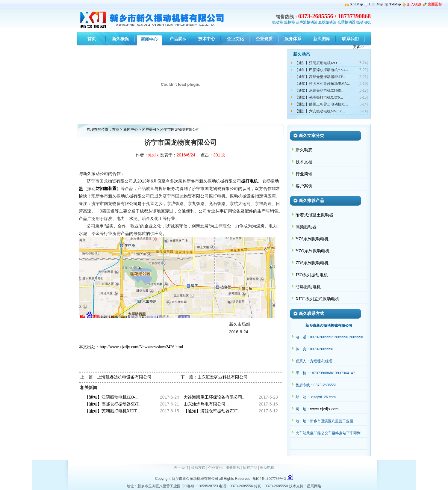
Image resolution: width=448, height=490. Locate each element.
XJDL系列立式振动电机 (317, 299)
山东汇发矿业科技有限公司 (223, 377)
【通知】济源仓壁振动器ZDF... (212, 411)
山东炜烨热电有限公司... (206, 404)
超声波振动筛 (307, 22)
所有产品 (250, 468)
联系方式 (198, 468)
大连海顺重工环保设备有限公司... (215, 397)
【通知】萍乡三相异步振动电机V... (322, 84)
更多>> (359, 47)
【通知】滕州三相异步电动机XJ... (321, 104)
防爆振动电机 (308, 287)
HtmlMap (376, 4)
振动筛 (278, 22)
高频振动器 (306, 227)
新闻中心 (131, 129)
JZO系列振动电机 (312, 275)
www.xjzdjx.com (324, 409)
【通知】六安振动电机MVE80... (320, 111)
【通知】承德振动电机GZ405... (319, 91)
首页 (116, 129)
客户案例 (149, 129)
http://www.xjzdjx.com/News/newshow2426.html (141, 347)
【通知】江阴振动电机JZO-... (112, 397)
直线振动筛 (327, 22)
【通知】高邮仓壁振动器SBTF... (320, 77)
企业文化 (215, 468)
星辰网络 (314, 486)
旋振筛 (290, 22)
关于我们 (181, 468)
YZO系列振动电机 (312, 251)
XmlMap (357, 4)
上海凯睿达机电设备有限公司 (124, 377)
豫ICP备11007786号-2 (269, 479)
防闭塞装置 (106, 189)
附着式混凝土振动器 (314, 215)
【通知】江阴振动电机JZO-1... (319, 63)
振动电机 (364, 22)
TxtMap (395, 4)
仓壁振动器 (346, 22)
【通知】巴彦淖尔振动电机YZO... (321, 70)
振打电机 (249, 181)
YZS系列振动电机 (312, 239)
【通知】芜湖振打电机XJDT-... (319, 97)
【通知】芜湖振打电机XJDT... (112, 411)
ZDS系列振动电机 (312, 263)
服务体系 (233, 468)
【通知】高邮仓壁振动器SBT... (113, 404)
